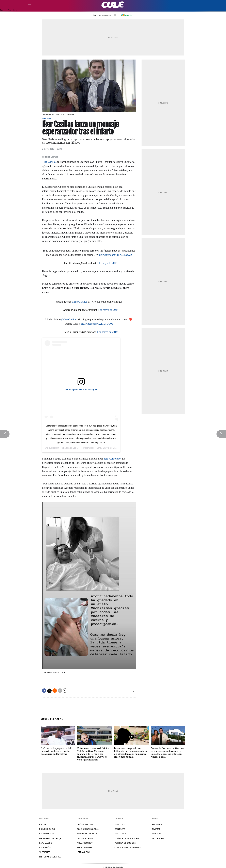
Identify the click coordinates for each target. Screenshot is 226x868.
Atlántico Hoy (85, 843)
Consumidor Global (88, 829)
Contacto (120, 829)
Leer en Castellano (9, 10)
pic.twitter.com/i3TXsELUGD (115, 255)
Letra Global (84, 852)
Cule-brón (45, 847)
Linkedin (157, 834)
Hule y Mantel (85, 847)
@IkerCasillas (79, 302)
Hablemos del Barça (50, 838)
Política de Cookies (125, 843)
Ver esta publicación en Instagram (81, 389)
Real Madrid (46, 843)
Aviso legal (121, 834)
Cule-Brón (47, 119)
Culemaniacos (47, 834)
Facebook (157, 824)
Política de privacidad (127, 838)
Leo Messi (77, 448)
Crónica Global (85, 824)
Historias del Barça (50, 857)
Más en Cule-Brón (52, 719)
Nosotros (120, 824)
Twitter (156, 829)
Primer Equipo (47, 829)
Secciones (45, 852)
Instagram (158, 838)
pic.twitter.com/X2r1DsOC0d (97, 324)
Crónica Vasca (85, 838)
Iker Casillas (49, 162)
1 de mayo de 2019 (107, 263)
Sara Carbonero (112, 459)
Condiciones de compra (128, 847)
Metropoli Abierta (87, 834)
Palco (42, 824)
